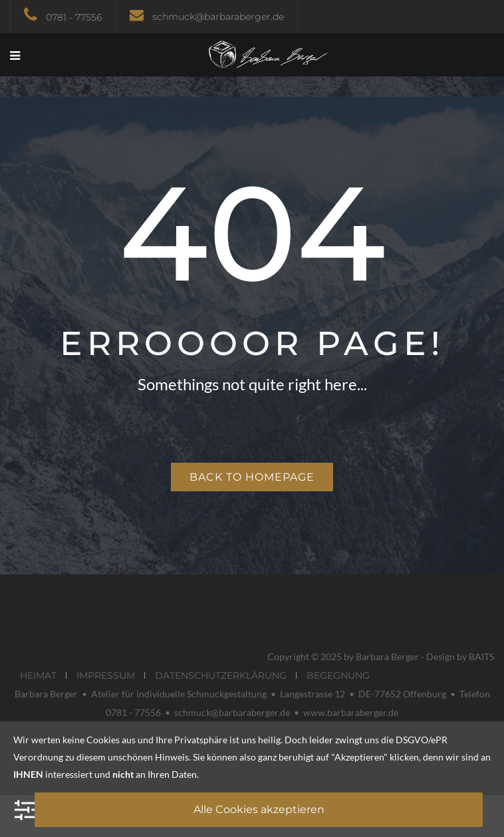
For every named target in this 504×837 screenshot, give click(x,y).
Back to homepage (252, 477)
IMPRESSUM (106, 675)
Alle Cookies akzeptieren (259, 809)
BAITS (481, 657)
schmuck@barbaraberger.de (218, 17)
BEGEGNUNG (338, 675)
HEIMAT (38, 675)
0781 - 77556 (74, 17)
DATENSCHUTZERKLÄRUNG (221, 675)
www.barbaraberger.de (351, 712)
